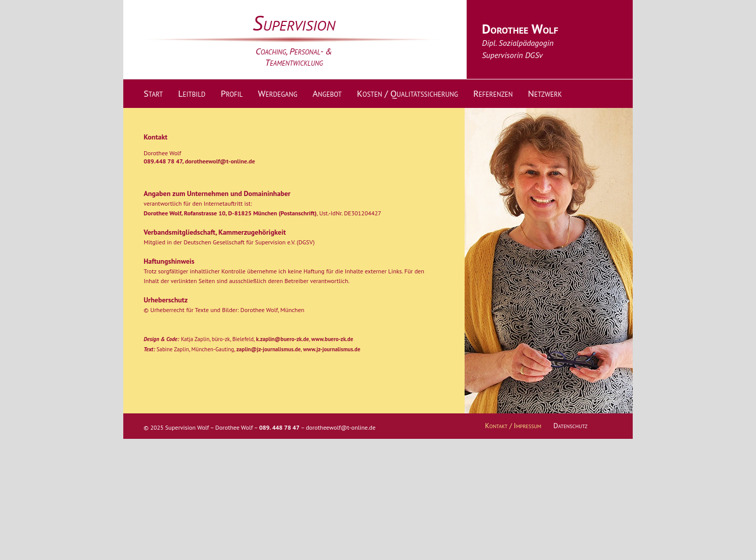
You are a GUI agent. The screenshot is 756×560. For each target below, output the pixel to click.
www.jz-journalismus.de (332, 349)
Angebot (327, 93)
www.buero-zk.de (332, 339)
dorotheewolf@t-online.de (220, 161)
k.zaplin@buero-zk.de (282, 339)
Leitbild (192, 93)
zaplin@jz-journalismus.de (268, 349)
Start (153, 93)
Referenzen (493, 93)
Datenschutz (570, 426)
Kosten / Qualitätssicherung (408, 93)
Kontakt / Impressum (513, 426)
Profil (232, 93)
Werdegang (277, 93)
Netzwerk (545, 93)
